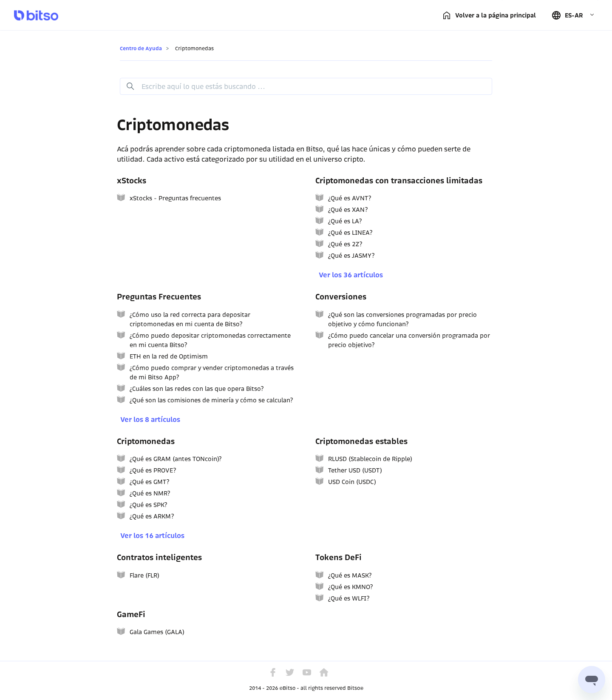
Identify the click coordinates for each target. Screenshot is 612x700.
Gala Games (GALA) (157, 632)
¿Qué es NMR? (150, 493)
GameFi (131, 614)
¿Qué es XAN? (348, 210)
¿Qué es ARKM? (152, 516)
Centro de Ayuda (141, 48)
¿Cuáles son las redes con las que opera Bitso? (197, 389)
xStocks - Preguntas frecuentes (175, 198)
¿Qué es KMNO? (350, 587)
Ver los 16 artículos (152, 536)
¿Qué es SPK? (148, 505)
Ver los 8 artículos (150, 420)
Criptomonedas (146, 441)
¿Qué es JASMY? (351, 256)
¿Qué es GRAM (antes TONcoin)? (176, 459)
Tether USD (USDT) (355, 470)
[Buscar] (306, 86)
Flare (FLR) (144, 575)
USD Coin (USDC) (352, 482)
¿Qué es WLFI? (349, 598)
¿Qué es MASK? (350, 575)
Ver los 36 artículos (351, 275)
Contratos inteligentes (159, 557)
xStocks (132, 181)
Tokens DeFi (339, 557)
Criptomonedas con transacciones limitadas (399, 181)
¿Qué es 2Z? (345, 244)
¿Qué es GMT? (149, 482)
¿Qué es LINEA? (350, 233)
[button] (573, 15)
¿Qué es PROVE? (153, 470)
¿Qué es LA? (345, 221)
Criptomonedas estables (361, 441)
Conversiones (341, 297)
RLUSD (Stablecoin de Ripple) (370, 459)
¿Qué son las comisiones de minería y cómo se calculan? (211, 400)
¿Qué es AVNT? (350, 198)
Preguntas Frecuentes (159, 297)
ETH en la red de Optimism (169, 356)
